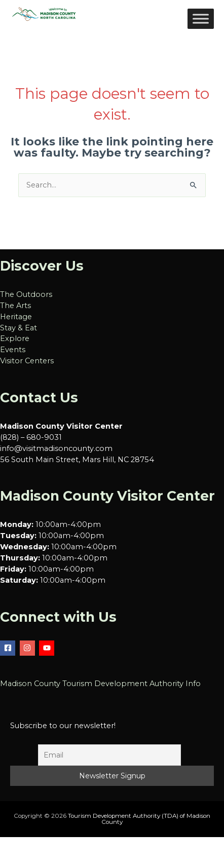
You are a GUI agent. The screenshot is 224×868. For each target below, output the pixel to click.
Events (13, 350)
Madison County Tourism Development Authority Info (100, 684)
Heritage (16, 317)
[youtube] (48, 648)
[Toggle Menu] (201, 18)
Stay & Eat (18, 328)
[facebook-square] (9, 648)
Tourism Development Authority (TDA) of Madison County (139, 819)
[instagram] (29, 648)
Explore (15, 338)
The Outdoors (26, 294)
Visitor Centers (27, 361)
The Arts (15, 306)
